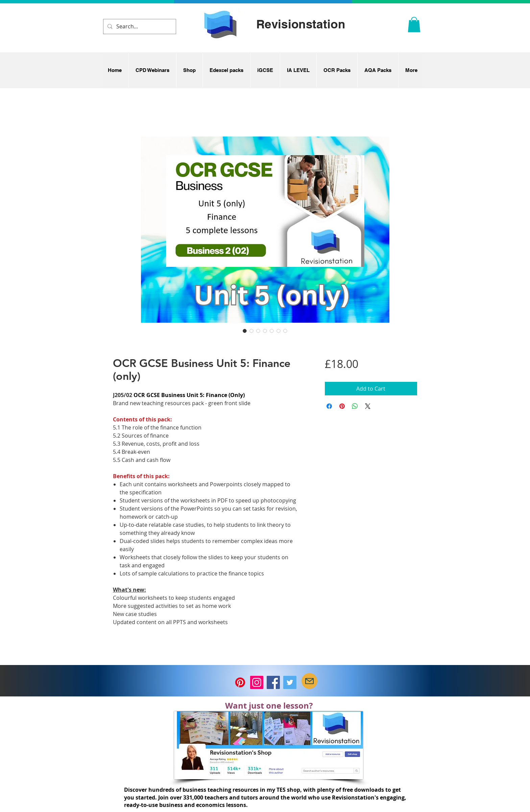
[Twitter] (290, 682)
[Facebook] (273, 682)
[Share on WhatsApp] (355, 406)
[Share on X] (368, 406)
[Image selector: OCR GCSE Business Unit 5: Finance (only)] (245, 331)
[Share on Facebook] (329, 406)
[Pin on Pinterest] (342, 406)
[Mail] (309, 681)
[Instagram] (257, 682)
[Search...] (139, 27)
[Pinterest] (240, 682)
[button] (414, 24)
